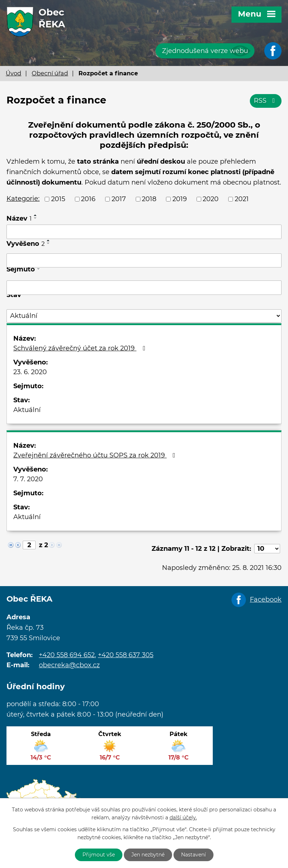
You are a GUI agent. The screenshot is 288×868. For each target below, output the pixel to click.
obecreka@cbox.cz (69, 665)
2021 (242, 199)
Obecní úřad (50, 73)
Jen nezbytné (148, 855)
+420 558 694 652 (67, 655)
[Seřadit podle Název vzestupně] (36, 215)
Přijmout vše (99, 855)
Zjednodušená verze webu (205, 51)
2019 (180, 199)
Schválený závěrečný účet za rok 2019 (81, 348)
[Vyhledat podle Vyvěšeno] (144, 261)
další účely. (183, 818)
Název (19, 218)
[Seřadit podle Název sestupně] (36, 218)
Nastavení (193, 855)
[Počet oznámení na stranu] (267, 549)
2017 (119, 199)
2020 (211, 199)
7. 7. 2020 (28, 479)
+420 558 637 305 (126, 655)
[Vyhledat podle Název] (144, 232)
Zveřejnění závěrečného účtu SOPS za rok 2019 (96, 455)
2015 (58, 199)
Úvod (13, 73)
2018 (149, 199)
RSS (266, 101)
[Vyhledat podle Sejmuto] (144, 288)
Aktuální (27, 410)
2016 (88, 199)
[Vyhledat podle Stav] (144, 316)
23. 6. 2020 (30, 372)
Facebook (266, 599)
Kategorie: (23, 199)
